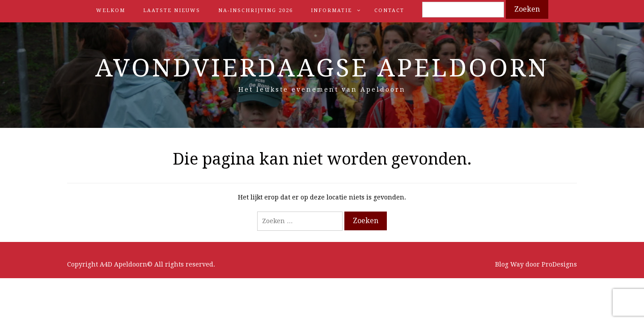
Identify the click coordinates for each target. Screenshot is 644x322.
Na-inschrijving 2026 (256, 11)
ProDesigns (559, 264)
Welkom (111, 11)
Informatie (331, 11)
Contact (389, 11)
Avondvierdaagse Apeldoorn (322, 68)
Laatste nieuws (172, 11)
